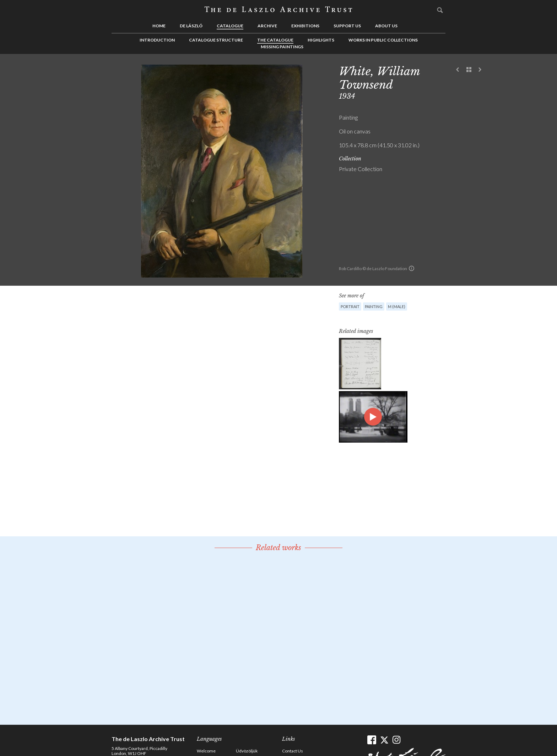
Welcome (206, 751)
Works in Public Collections (383, 40)
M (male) (397, 306)
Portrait (350, 306)
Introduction (157, 40)
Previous (458, 70)
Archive (267, 26)
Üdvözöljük (247, 751)
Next (480, 70)
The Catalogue (275, 40)
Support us (347, 26)
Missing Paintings (282, 47)
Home (159, 26)
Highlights (321, 40)
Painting (374, 306)
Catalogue (230, 26)
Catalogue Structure (216, 40)
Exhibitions (305, 26)
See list (469, 70)
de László (191, 26)
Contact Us (293, 751)
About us (386, 26)
